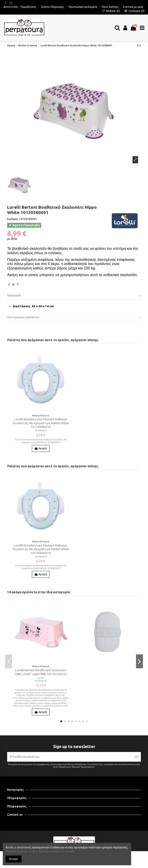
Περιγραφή (74, 296)
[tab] (74, 296)
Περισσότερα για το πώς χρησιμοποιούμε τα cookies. (40, 851)
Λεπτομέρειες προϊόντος (74, 318)
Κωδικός (13, 219)
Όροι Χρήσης (110, 7)
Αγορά (41, 448)
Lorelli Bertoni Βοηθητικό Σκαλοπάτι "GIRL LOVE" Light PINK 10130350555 (41, 672)
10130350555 (41, 681)
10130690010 (41, 431)
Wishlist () (111, 11)
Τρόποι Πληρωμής (53, 7)
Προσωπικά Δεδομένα (83, 7)
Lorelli (41, 678)
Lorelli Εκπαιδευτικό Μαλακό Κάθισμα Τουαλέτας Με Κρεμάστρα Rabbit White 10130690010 (41, 423)
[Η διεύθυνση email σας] (70, 757)
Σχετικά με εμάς (133, 7)
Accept (14, 859)
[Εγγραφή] (137, 757)
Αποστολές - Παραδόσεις (20, 7)
